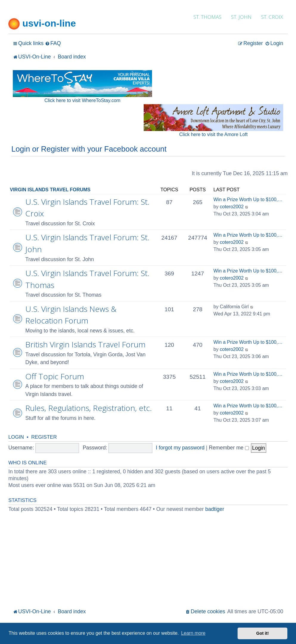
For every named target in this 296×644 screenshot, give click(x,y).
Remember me (229, 448)
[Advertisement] (148, 562)
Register (44, 437)
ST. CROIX (272, 17)
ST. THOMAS (207, 17)
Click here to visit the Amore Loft (213, 134)
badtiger (215, 509)
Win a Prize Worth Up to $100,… (248, 199)
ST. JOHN (241, 17)
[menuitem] (53, 43)
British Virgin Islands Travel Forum (85, 344)
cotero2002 (232, 207)
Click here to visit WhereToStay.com (82, 100)
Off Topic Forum (55, 376)
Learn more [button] (193, 633)
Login (16, 437)
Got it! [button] (263, 633)
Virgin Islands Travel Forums (50, 190)
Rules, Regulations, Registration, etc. (89, 408)
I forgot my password (180, 448)
